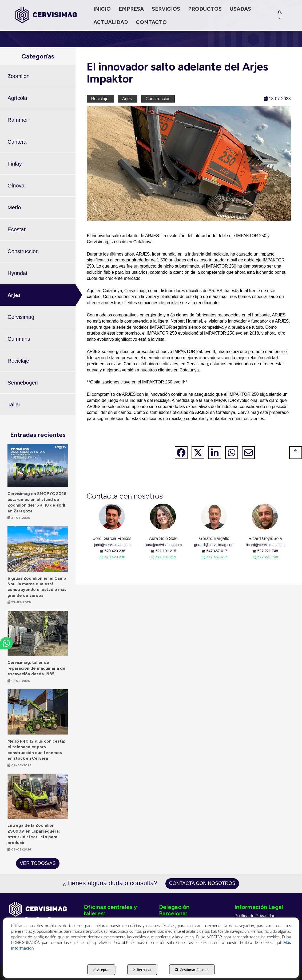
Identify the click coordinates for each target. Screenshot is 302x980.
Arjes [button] (14, 295)
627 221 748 (268, 551)
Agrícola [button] (17, 98)
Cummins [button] (19, 339)
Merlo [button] (14, 207)
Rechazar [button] (142, 970)
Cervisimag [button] (21, 317)
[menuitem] (102, 9)
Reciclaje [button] (18, 361)
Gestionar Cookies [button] (192, 970)
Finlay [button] (15, 164)
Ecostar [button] (17, 229)
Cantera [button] (17, 142)
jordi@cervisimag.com (112, 545)
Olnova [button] (16, 186)
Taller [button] (14, 405)
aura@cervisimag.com (163, 545)
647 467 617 (217, 551)
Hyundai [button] (17, 273)
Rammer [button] (18, 120)
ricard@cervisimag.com (265, 545)
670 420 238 (115, 551)
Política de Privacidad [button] (255, 916)
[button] (46, 15)
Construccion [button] (23, 251)
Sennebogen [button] (23, 383)
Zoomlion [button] (18, 76)
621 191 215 (166, 551)
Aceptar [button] (101, 970)
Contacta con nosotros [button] (202, 883)
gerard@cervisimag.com (214, 545)
